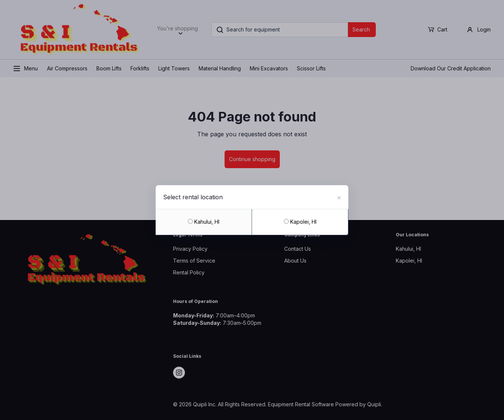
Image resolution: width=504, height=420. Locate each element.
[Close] (339, 197)
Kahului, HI (204, 222)
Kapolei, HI (300, 222)
